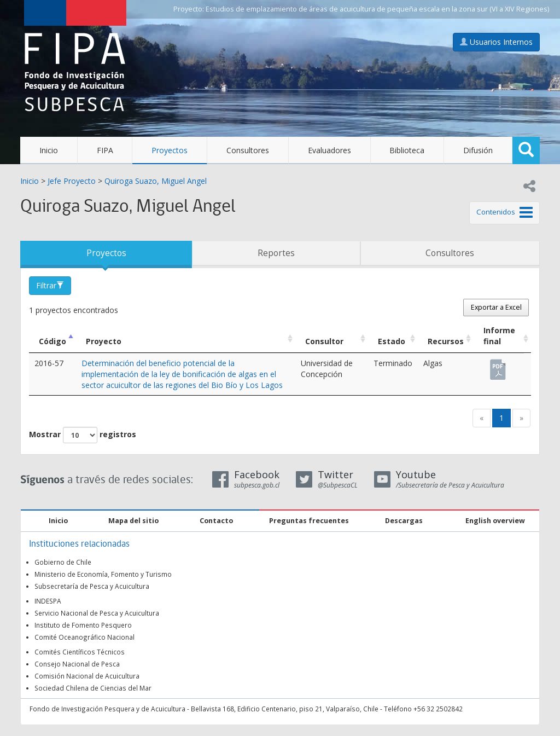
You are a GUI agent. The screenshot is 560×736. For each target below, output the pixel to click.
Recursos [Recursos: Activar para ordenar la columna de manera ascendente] (446, 341)
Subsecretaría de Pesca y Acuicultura (92, 586)
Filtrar (50, 285)
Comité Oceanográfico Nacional (84, 637)
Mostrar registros (83, 435)
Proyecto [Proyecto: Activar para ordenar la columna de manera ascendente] (104, 341)
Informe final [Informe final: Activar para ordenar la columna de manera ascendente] (499, 336)
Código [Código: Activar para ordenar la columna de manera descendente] (52, 341)
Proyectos (170, 150)
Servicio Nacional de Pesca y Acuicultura (97, 613)
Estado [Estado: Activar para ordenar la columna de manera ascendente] (392, 341)
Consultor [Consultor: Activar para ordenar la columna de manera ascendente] (324, 341)
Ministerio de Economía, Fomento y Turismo (103, 574)
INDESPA (48, 601)
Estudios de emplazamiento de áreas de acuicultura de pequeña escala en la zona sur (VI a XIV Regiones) (377, 9)
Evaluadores (329, 150)
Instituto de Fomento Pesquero (83, 625)
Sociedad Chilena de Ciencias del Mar (93, 688)
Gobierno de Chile (63, 562)
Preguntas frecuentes (309, 521)
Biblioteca (407, 150)
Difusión (478, 150)
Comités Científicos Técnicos (80, 652)
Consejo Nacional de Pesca (77, 664)
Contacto (216, 521)
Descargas (404, 521)
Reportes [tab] (276, 253)
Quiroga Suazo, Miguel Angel (156, 181)
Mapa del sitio (133, 521)
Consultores (248, 150)
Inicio (49, 150)
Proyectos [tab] (106, 253)
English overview (495, 521)
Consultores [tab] (450, 253)
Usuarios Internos (496, 42)
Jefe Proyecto (72, 181)
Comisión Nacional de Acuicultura (87, 676)
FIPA (105, 150)
